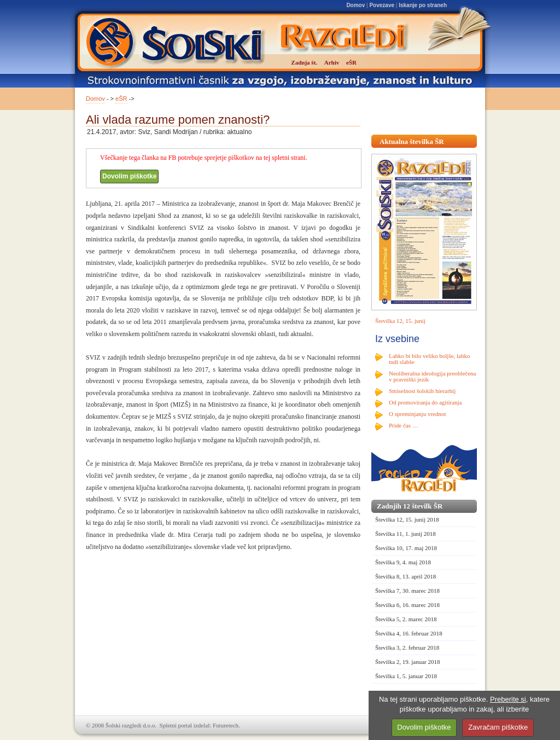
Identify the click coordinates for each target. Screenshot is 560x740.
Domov (355, 5)
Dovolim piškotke (129, 176)
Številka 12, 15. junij (400, 321)
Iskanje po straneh (423, 5)
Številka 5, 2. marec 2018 (406, 619)
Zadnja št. (304, 62)
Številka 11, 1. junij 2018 (406, 534)
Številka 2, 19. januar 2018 (408, 662)
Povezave (382, 5)
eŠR (121, 99)
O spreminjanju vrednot (417, 414)
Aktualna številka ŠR (412, 141)
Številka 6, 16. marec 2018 (407, 605)
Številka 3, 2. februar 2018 (407, 647)
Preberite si (508, 699)
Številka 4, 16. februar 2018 (409, 633)
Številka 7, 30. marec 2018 (407, 591)
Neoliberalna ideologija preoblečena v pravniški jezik (432, 376)
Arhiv (332, 62)
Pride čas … (404, 425)
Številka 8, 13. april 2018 (406, 576)
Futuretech (226, 725)
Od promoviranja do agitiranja (425, 402)
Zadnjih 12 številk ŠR (410, 506)
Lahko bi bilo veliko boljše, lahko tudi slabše (429, 359)
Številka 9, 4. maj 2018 (403, 562)
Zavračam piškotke (498, 727)
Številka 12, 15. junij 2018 (407, 519)
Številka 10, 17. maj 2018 (406, 548)
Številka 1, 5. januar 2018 (406, 676)
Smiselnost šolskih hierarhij (422, 391)
